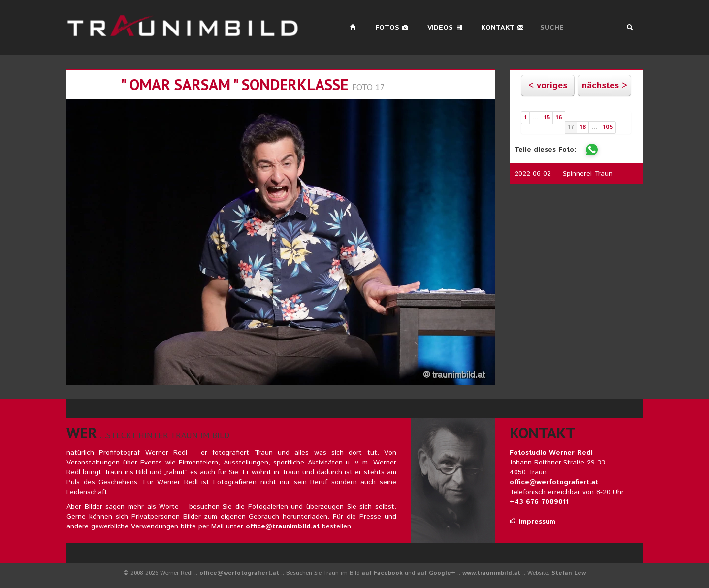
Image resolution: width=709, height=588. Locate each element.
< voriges (548, 86)
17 (571, 127)
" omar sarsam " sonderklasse (234, 84)
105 (608, 127)
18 (583, 127)
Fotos (392, 28)
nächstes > (605, 86)
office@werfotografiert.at (554, 482)
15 (547, 117)
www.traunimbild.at (491, 573)
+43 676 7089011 (539, 502)
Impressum (532, 522)
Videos (445, 28)
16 (559, 117)
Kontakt (502, 28)
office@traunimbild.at (283, 526)
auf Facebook (382, 573)
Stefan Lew (569, 573)
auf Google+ (436, 573)
